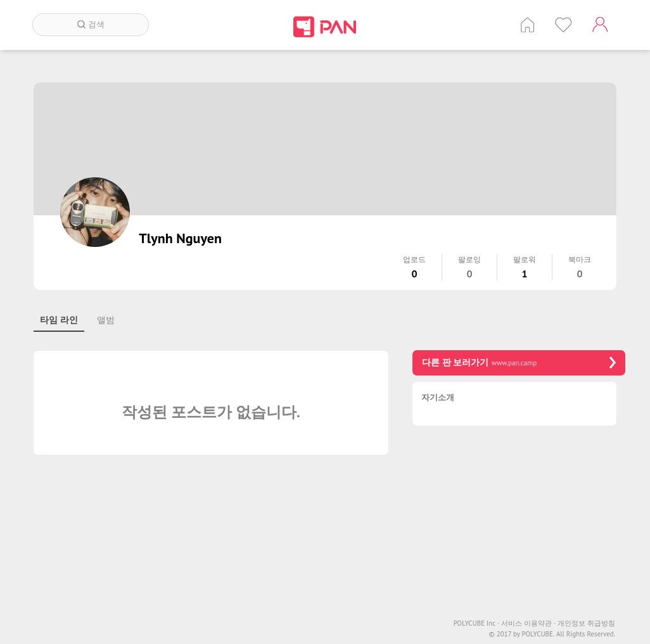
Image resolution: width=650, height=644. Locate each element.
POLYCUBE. (538, 634)
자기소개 (438, 398)
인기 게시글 (564, 25)
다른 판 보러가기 (519, 363)
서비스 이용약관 (528, 623)
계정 (600, 25)
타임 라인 (59, 320)
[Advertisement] (519, 524)
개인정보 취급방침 (586, 623)
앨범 (106, 320)
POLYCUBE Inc (477, 623)
